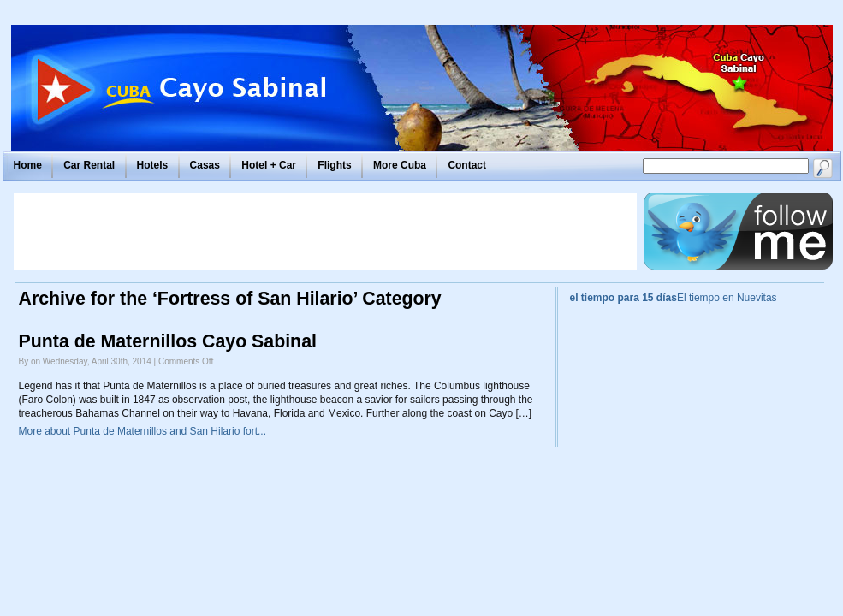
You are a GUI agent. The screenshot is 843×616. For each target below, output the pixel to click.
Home (28, 165)
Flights (334, 165)
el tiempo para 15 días (623, 298)
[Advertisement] (325, 231)
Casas (205, 165)
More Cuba (400, 165)
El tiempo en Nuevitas (727, 298)
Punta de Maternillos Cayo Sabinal (168, 341)
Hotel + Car (269, 165)
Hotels (153, 165)
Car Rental (89, 165)
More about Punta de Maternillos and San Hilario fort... (143, 431)
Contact (467, 165)
